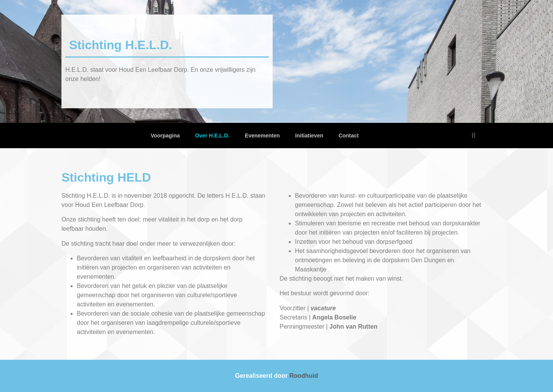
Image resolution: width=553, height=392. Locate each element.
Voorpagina (165, 136)
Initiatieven (309, 136)
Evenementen (262, 136)
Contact (349, 136)
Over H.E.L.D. (212, 136)
